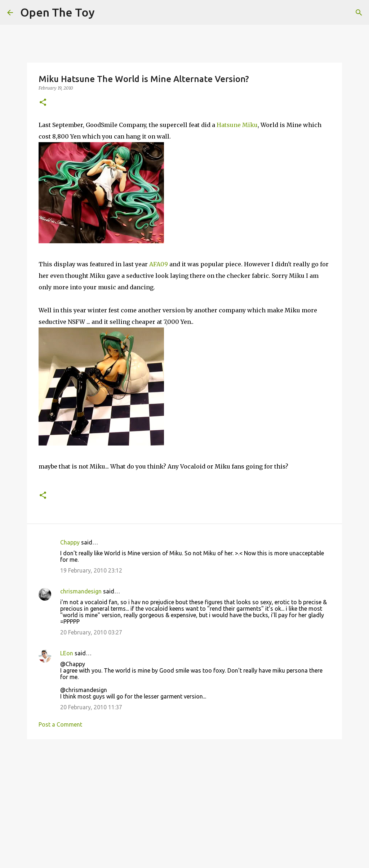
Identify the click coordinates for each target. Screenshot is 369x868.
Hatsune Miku (237, 125)
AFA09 (159, 264)
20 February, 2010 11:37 (91, 707)
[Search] (359, 13)
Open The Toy (57, 12)
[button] (43, 103)
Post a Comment (60, 724)
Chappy (70, 542)
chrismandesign (81, 591)
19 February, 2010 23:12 (91, 570)
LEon (67, 653)
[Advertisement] (184, 800)
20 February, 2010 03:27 (91, 632)
